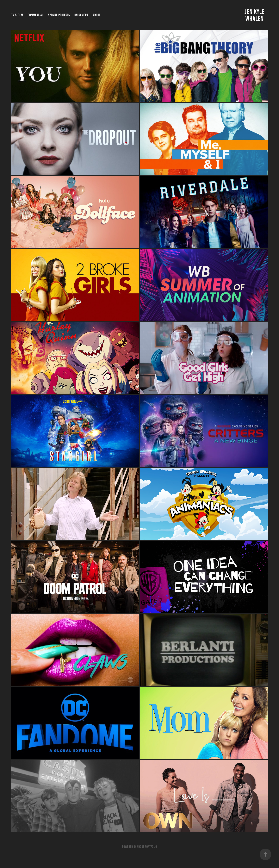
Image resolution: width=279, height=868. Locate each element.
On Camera (81, 15)
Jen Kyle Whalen (255, 15)
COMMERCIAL (35, 15)
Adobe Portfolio (147, 847)
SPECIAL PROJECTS (59, 15)
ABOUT (97, 15)
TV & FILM (17, 15)
